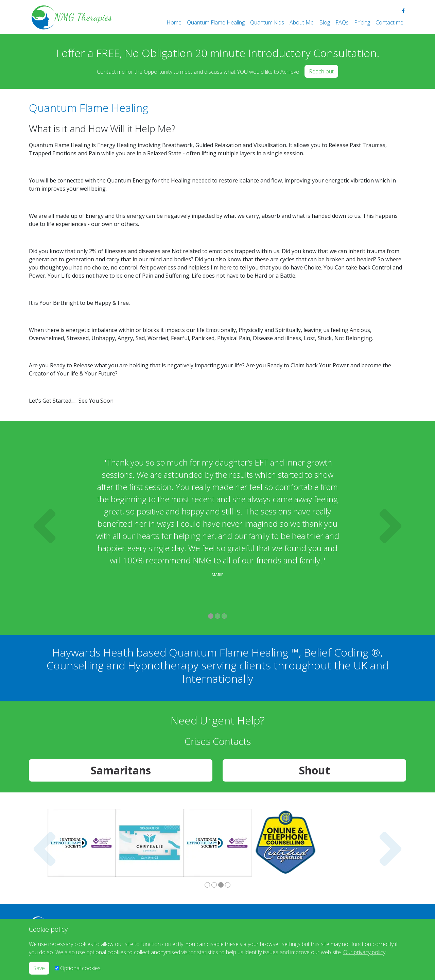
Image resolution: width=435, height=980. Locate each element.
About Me (302, 22)
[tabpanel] (217, 520)
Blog (325, 22)
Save (39, 968)
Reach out (321, 71)
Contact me (389, 22)
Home (174, 22)
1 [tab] (211, 616)
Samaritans (121, 770)
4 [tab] (228, 885)
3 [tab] (224, 616)
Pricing (362, 22)
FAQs (342, 22)
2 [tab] (217, 616)
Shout (314, 770)
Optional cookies (80, 968)
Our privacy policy (364, 952)
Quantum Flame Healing (216, 22)
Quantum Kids (267, 22)
